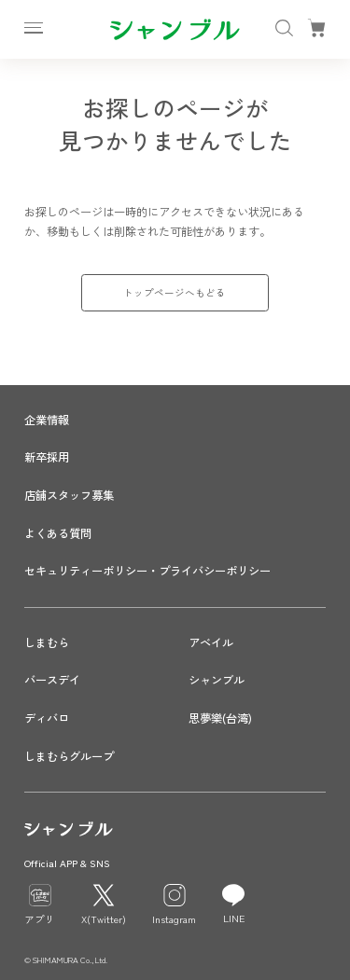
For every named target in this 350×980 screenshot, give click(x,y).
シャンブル (217, 680)
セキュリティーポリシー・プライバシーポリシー (147, 571)
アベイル (211, 642)
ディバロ (47, 718)
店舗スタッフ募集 (69, 495)
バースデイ (52, 680)
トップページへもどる (175, 292)
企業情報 (47, 420)
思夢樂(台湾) (220, 718)
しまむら (47, 642)
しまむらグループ (69, 756)
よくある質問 (58, 533)
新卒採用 (47, 457)
